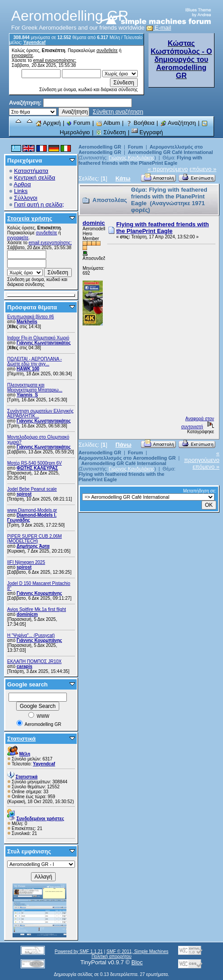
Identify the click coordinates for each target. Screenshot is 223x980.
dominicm (27, 614)
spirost (24, 494)
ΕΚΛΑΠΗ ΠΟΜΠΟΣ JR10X (34, 661)
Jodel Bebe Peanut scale (32, 489)
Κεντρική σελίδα (35, 178)
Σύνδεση (111, 132)
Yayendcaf (34, 42)
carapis (24, 666)
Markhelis (27, 322)
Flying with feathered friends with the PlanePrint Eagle (140, 160)
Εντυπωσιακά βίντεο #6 (31, 317)
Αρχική (48, 123)
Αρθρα (22, 184)
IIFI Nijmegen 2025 (26, 562)
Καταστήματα (31, 171)
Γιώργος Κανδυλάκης (132, 158)
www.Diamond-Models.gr (32, 510)
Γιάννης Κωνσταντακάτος (44, 343)
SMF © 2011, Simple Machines (137, 951)
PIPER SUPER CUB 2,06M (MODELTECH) (35, 539)
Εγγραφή (147, 132)
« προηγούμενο (168, 169)
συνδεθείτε (107, 51)
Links (21, 191)
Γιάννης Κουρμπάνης (39, 593)
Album (108, 123)
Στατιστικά (22, 739)
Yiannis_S (27, 395)
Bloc (137, 962)
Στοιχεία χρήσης (30, 218)
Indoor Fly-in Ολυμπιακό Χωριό (38, 338)
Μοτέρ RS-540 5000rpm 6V (35, 463)
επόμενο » (203, 169)
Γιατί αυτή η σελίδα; (39, 204)
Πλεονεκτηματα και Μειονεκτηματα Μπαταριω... (35, 387)
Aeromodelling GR (100, 147)
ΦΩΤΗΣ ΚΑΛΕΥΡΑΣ (37, 468)
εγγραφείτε (22, 55)
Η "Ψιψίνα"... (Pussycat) (31, 635)
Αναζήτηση (178, 123)
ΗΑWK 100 (28, 369)
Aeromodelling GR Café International (171, 152)
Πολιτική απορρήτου (111, 956)
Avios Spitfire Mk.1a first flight (37, 609)
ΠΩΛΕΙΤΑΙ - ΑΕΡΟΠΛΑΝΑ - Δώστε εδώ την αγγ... (35, 361)
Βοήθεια (140, 123)
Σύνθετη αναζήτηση (118, 112)
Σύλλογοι (26, 198)
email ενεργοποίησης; (55, 60)
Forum (78, 123)
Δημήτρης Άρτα (33, 546)
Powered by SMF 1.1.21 (79, 951)
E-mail (159, 28)
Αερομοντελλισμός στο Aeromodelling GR (127, 458)
